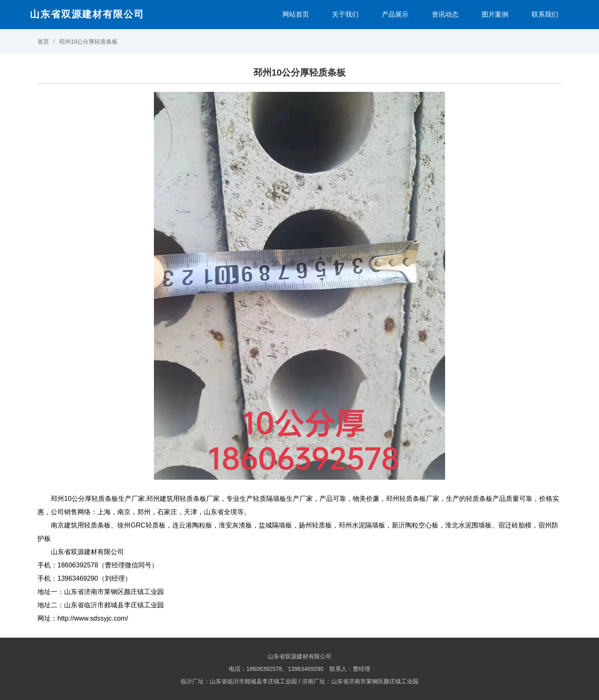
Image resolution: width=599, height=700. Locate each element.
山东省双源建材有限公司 (87, 14)
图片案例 (495, 14)
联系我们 (545, 14)
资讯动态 (445, 14)
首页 (43, 42)
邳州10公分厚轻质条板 (89, 42)
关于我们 (345, 14)
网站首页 (296, 14)
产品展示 (395, 14)
